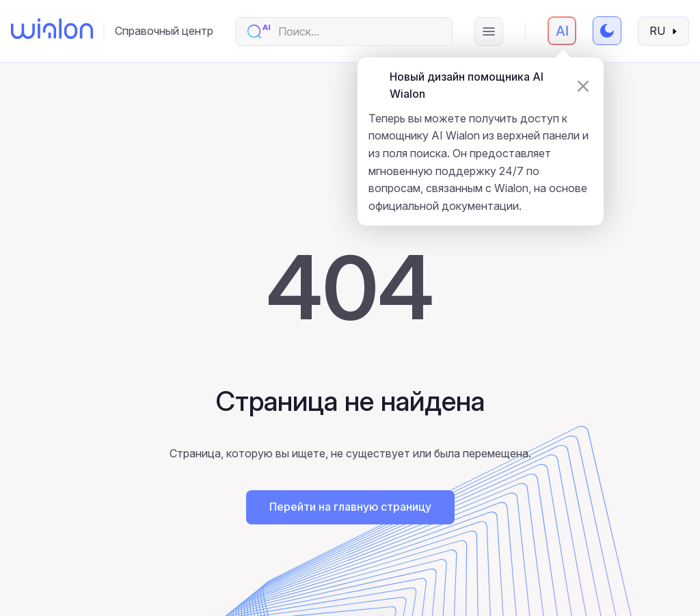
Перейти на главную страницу (350, 507)
